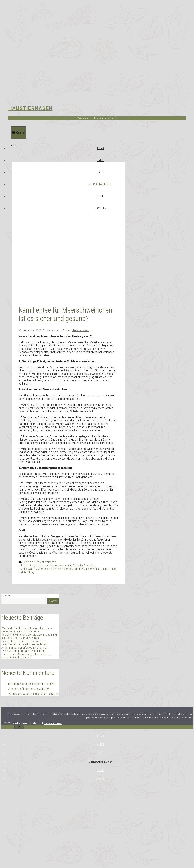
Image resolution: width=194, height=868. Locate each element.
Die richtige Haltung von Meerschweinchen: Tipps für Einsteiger (58, 565)
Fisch (100, 196)
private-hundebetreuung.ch (24, 684)
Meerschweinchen (100, 184)
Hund (100, 148)
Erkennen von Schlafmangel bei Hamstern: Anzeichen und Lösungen (27, 656)
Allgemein (27, 562)
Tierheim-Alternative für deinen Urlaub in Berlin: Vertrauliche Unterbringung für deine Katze (33, 689)
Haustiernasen (30, 108)
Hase (100, 172)
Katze (101, 160)
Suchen (6, 596)
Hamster (100, 208)
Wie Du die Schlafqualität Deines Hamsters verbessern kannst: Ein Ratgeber (27, 630)
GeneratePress (53, 723)
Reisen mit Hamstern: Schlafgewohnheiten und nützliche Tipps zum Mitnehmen (29, 636)
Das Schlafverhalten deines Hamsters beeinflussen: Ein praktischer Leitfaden (24, 643)
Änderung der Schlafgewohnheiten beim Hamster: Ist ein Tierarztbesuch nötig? (25, 649)
